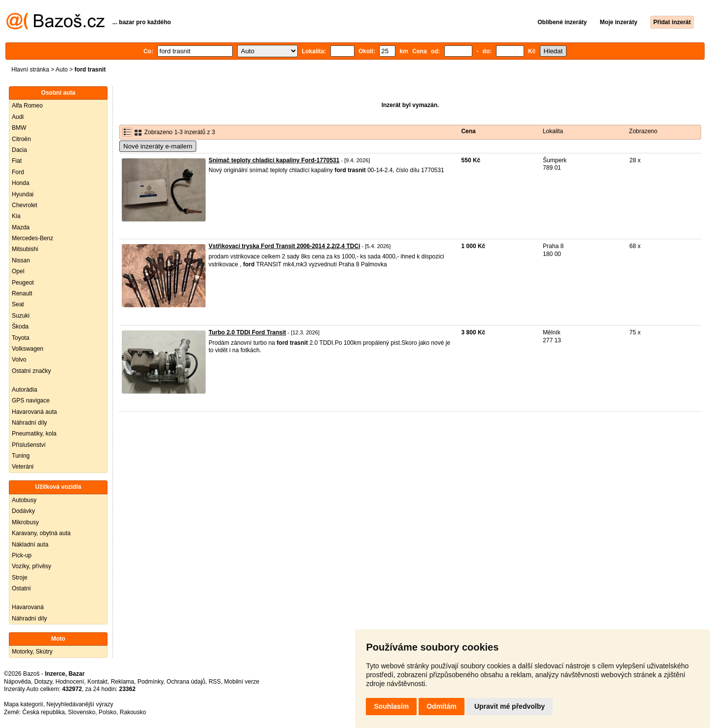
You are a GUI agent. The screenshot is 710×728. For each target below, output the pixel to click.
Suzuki (21, 316)
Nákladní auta (30, 545)
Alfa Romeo (27, 106)
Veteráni (23, 467)
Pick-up (22, 555)
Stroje (19, 578)
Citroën (21, 139)
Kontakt (97, 682)
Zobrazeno (643, 131)
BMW (19, 128)
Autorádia (24, 390)
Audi (18, 117)
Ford (18, 172)
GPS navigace (31, 400)
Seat (18, 304)
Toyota (20, 338)
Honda (20, 183)
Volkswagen (28, 349)
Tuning (21, 456)
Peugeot (23, 283)
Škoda (20, 327)
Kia (16, 216)
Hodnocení (70, 682)
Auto (62, 70)
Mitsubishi (25, 249)
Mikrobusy (25, 522)
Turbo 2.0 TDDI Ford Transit (247, 332)
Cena (468, 131)
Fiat (17, 161)
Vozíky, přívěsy (32, 566)
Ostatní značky (31, 371)
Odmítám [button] (442, 706)
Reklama (123, 682)
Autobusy (24, 500)
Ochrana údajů (186, 682)
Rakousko (133, 712)
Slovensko (82, 712)
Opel (18, 271)
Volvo (19, 360)
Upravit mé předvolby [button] (510, 706)
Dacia (19, 150)
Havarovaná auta (34, 412)
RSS (215, 682)
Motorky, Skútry (32, 652)
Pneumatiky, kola (34, 434)
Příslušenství (29, 445)
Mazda (21, 227)
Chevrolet (24, 205)
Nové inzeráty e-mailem (158, 146)
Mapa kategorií (23, 704)
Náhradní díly (29, 423)
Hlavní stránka (30, 70)
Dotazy (43, 682)
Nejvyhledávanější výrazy (80, 704)
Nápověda (18, 682)
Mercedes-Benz (33, 238)
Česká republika (43, 712)
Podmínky (150, 682)
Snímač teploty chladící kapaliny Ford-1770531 (274, 160)
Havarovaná (28, 607)
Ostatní (21, 588)
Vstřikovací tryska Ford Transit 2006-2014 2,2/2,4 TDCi (284, 246)
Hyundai (23, 194)
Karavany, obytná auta (41, 533)
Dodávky (23, 511)
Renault (22, 293)
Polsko (107, 712)
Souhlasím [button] (391, 706)
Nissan (21, 260)
